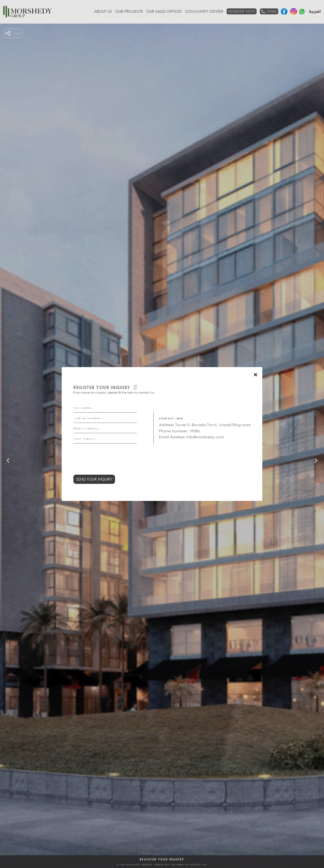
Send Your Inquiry (94, 479)
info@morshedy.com (205, 437)
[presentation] (114, 462)
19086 (194, 431)
